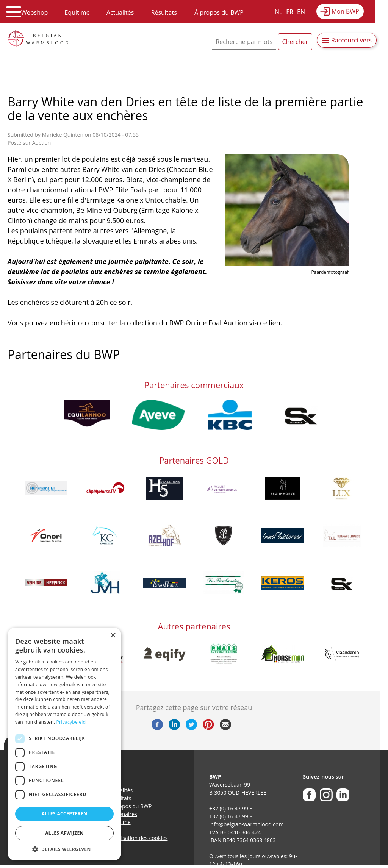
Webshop (34, 12)
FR (290, 12)
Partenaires (123, 814)
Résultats (164, 12)
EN (301, 12)
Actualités (120, 12)
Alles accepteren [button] (65, 814)
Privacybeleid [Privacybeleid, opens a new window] (71, 722)
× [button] (113, 636)
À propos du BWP (219, 12)
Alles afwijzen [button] (64, 833)
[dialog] (64, 744)
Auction (42, 143)
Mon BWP (345, 11)
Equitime (77, 12)
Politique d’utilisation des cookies (127, 838)
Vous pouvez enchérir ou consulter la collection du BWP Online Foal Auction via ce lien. (145, 323)
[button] (64, 849)
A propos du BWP (130, 806)
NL (278, 12)
